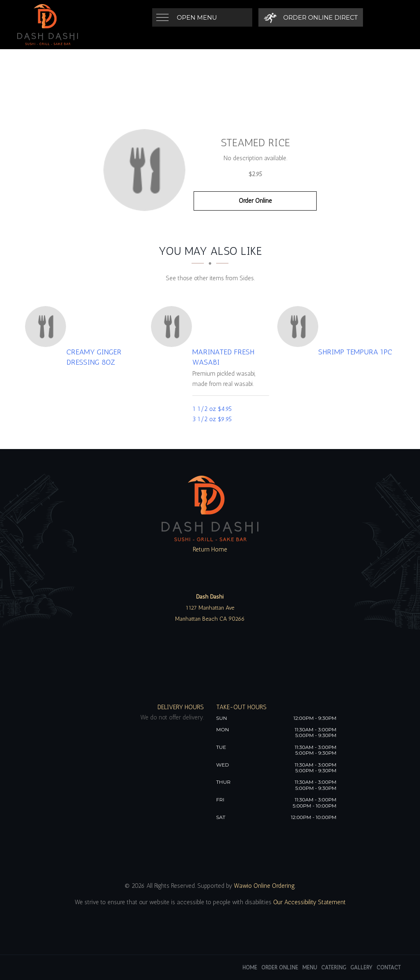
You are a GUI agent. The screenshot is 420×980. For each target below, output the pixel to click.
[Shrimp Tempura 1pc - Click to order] (300, 327)
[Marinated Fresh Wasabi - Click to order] (173, 327)
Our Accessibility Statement (309, 902)
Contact (389, 968)
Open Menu (197, 17)
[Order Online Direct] (311, 17)
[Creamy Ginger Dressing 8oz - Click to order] (48, 327)
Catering (334, 968)
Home (250, 968)
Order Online (255, 201)
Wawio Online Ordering (264, 886)
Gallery (361, 968)
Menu (310, 968)
